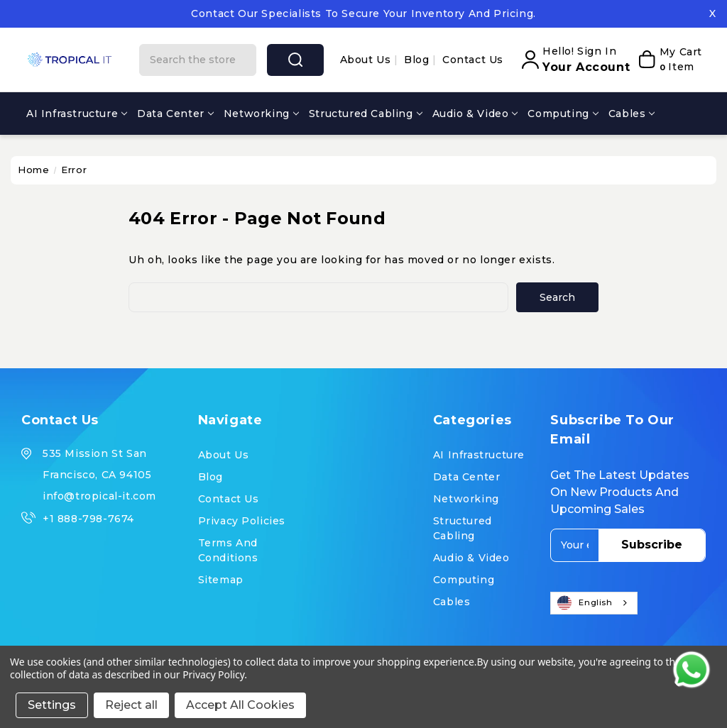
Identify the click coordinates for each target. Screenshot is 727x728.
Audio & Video (475, 114)
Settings (52, 705)
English (585, 603)
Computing (563, 114)
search (295, 60)
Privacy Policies (242, 521)
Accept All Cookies (240, 705)
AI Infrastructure (77, 114)
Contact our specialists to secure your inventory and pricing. (363, 13)
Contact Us (473, 60)
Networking (261, 114)
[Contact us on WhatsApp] (692, 670)
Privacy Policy (213, 674)
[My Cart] (669, 60)
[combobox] (594, 603)
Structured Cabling (366, 114)
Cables (632, 114)
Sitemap (221, 580)
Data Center (175, 114)
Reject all (131, 705)
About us (367, 60)
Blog (418, 60)
